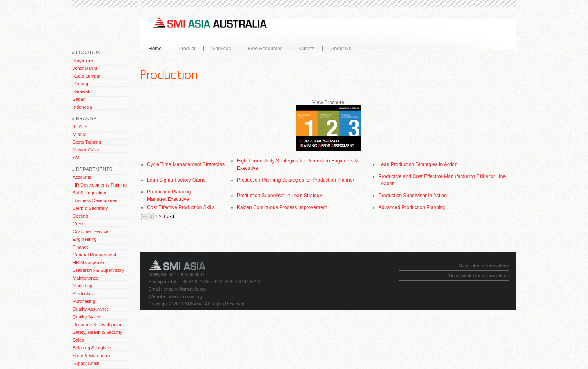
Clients (307, 49)
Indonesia (82, 107)
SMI (77, 158)
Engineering (85, 239)
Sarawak (81, 91)
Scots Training (87, 142)
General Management (94, 255)
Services (219, 49)
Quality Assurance (91, 309)
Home (155, 49)
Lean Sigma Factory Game (176, 180)
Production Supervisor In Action (413, 196)
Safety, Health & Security (97, 332)
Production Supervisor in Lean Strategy (280, 196)
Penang (80, 84)
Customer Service (90, 231)
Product (185, 49)
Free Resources (263, 49)
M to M (80, 134)
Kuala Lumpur (87, 76)
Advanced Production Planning (412, 207)
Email (154, 289)
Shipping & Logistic (92, 348)
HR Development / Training (100, 185)
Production (84, 293)
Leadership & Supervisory (98, 270)
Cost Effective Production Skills (181, 207)
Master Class (86, 150)
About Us (339, 49)
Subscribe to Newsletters (484, 265)
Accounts (82, 177)
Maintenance (86, 278)
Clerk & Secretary (90, 208)
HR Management (90, 262)
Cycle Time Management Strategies (186, 164)
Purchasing (84, 301)
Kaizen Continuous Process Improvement (282, 207)
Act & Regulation (89, 193)
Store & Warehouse (92, 356)
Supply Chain (86, 363)
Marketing (82, 286)
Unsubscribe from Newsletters (479, 276)
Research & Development (98, 325)
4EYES (80, 127)
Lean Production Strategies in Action (418, 164)
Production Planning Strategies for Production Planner (296, 180)
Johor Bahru (85, 68)
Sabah (79, 99)
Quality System (88, 317)
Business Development (96, 200)
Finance (81, 247)
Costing (80, 216)
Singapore (83, 60)
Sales (78, 340)
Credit (79, 224)
